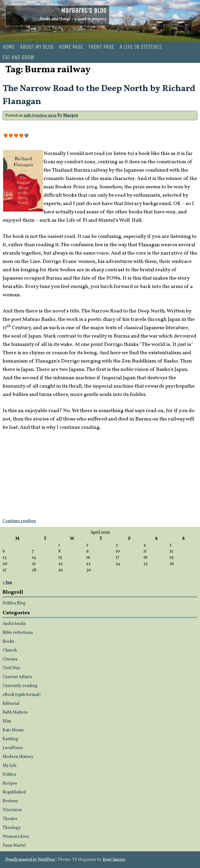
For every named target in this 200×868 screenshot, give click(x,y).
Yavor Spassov (114, 860)
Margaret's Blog (84, 11)
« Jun (7, 583)
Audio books (14, 624)
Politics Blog (14, 603)
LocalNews (13, 748)
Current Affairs (17, 677)
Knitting (10, 739)
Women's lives (16, 837)
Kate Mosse (13, 730)
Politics (9, 775)
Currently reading (20, 686)
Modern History (18, 757)
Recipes (10, 783)
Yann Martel (14, 846)
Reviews (10, 801)
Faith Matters (15, 713)
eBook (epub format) (21, 695)
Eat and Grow (18, 57)
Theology (12, 828)
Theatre (10, 819)
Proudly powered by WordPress (30, 860)
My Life (10, 766)
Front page (101, 47)
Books (8, 642)
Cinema (10, 659)
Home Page (71, 47)
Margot (71, 116)
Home (9, 47)
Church (10, 650)
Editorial (11, 704)
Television (12, 810)
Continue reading (19, 521)
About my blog (37, 47)
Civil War (11, 668)
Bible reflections (18, 633)
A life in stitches (141, 47)
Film (7, 721)
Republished (14, 792)
